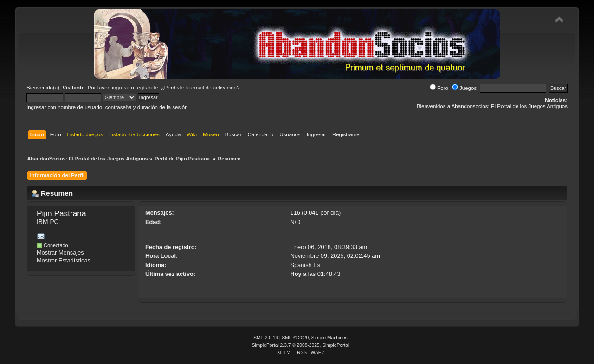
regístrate (147, 88)
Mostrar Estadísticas (64, 260)
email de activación (214, 88)
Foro (439, 88)
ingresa (121, 88)
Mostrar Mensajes (60, 252)
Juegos (464, 88)
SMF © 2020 (296, 338)
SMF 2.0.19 (266, 338)
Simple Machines (329, 338)
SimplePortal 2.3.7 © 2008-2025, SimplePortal (301, 345)
